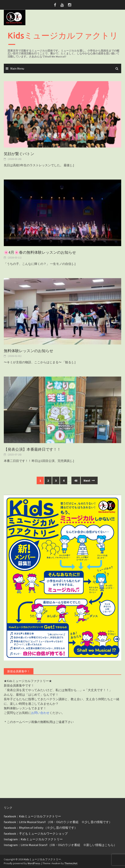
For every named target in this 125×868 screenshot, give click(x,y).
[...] (72, 165)
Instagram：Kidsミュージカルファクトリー (33, 839)
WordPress (34, 863)
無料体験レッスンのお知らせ (28, 351)
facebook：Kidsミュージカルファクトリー (32, 816)
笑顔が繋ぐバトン (19, 154)
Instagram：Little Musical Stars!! (26, 845)
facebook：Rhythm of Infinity (24, 828)
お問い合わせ (40, 713)
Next (89, 480)
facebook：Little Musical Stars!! (25, 822)
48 (76, 480)
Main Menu (17, 68)
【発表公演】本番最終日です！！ (32, 449)
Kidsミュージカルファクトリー (63, 40)
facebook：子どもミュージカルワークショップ (36, 833)
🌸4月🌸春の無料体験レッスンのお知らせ (40, 252)
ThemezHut (71, 863)
